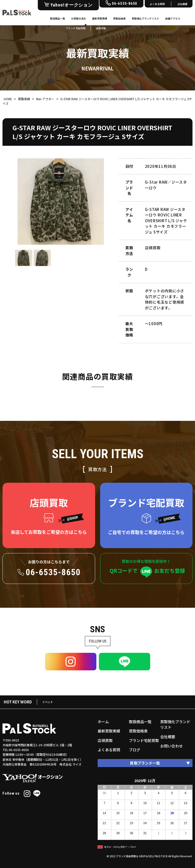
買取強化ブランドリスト (145, 18)
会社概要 (182, 4)
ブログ (135, 750)
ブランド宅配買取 (144, 740)
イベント (48, 702)
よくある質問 (157, 4)
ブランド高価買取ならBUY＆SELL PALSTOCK (142, 856)
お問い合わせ (171, 746)
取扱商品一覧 (58, 18)
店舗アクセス (173, 18)
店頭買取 (105, 740)
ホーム (103, 722)
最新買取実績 (100, 18)
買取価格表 (119, 18)
